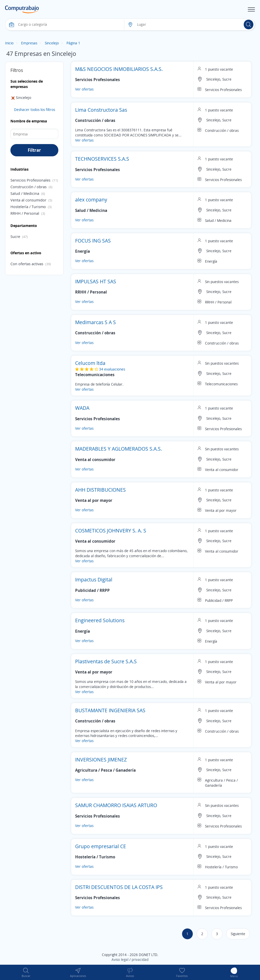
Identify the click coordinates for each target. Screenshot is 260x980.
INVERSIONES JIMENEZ (101, 760)
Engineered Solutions (100, 620)
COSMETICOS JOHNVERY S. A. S (111, 531)
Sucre (15, 236)
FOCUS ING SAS (93, 241)
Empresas (29, 43)
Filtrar (34, 150)
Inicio (9, 43)
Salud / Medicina (25, 193)
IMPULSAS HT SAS (96, 281)
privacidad (140, 959)
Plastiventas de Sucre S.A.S (106, 661)
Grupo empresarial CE (101, 846)
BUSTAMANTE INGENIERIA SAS (110, 710)
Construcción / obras (29, 187)
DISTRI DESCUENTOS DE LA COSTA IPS (119, 887)
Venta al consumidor (28, 200)
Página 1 (73, 43)
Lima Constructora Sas (101, 110)
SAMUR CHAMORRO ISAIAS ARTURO (116, 805)
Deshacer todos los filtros (35, 110)
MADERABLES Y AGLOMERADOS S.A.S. (119, 449)
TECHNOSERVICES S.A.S (102, 159)
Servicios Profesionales (30, 180)
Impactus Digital (94, 580)
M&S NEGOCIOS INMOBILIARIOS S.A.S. (119, 69)
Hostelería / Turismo (28, 207)
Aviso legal (120, 959)
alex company (91, 200)
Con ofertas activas (27, 264)
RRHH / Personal (25, 213)
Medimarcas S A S (95, 322)
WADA (82, 408)
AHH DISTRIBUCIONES (100, 490)
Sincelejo (52, 43)
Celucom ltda (90, 363)
